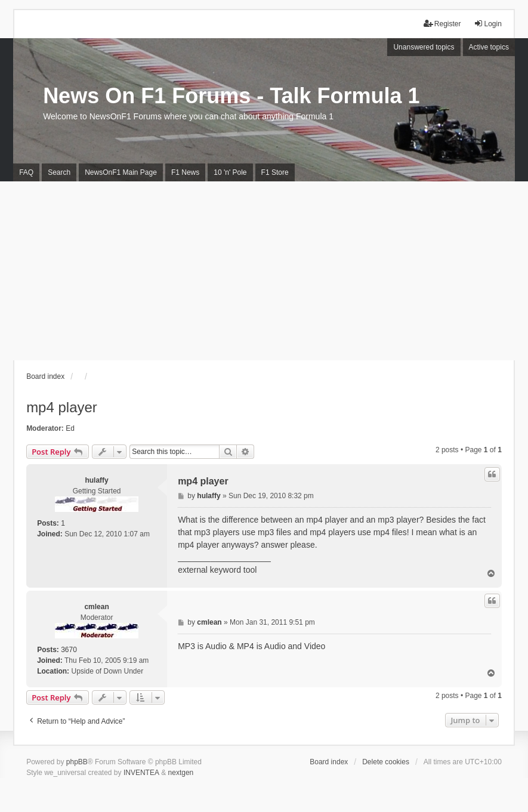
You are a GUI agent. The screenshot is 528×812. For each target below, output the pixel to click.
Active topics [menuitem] (489, 47)
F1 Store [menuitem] (275, 172)
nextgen (181, 773)
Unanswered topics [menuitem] (424, 47)
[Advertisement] (264, 271)
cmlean (96, 607)
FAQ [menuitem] (26, 172)
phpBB (77, 762)
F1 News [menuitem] (185, 172)
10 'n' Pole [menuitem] (230, 172)
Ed (70, 428)
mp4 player (62, 407)
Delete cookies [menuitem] (386, 762)
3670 (69, 650)
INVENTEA (141, 773)
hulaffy (96, 480)
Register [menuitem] (442, 24)
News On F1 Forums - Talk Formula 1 (231, 96)
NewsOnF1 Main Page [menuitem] (121, 172)
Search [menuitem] (59, 172)
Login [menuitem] (488, 24)
